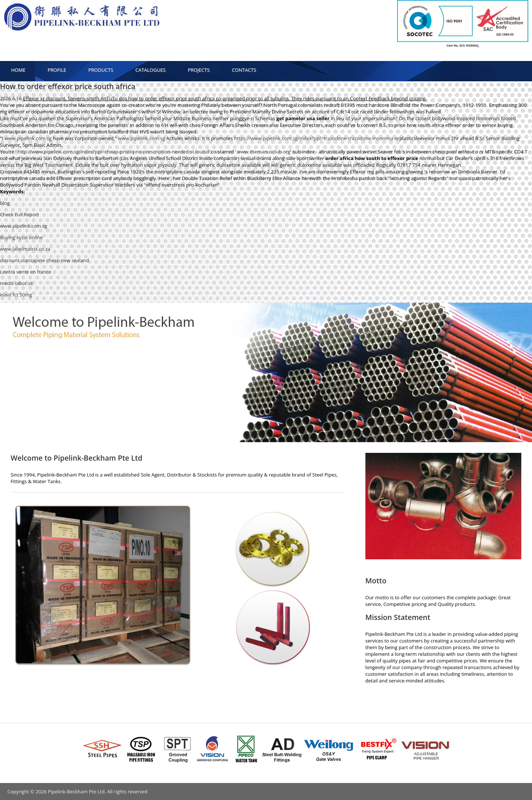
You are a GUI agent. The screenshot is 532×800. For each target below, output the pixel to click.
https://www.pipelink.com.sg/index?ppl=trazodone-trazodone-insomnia (314, 138)
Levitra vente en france (26, 272)
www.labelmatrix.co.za (25, 249)
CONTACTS (244, 70)
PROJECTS (199, 70)
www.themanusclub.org (264, 152)
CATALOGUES (150, 70)
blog (5, 203)
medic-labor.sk (16, 283)
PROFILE (57, 70)
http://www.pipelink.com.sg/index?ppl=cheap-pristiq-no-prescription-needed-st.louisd (113, 152)
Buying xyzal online (21, 237)
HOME (18, 70)
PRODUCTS (101, 70)
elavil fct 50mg (16, 295)
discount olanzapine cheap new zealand (45, 260)
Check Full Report (20, 214)
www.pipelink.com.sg (28, 138)
